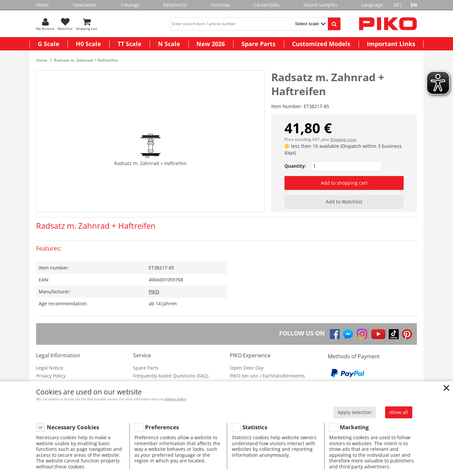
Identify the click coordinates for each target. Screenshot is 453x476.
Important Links (391, 44)
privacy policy (175, 399)
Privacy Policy (51, 376)
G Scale (49, 44)
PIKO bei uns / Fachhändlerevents (267, 376)
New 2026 (211, 44)
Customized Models (321, 44)
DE (397, 5)
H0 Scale (88, 44)
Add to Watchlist (344, 202)
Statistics (255, 427)
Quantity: (295, 166)
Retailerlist (175, 5)
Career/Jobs (267, 5)
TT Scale (129, 44)
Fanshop (220, 5)
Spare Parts (258, 44)
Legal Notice (50, 368)
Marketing (354, 427)
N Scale (169, 44)
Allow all (399, 412)
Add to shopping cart (344, 183)
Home (43, 5)
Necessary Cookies (73, 427)
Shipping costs (343, 139)
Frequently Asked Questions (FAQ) (171, 376)
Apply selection (355, 412)
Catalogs (130, 5)
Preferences (162, 427)
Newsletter (85, 5)
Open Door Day (247, 368)
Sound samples (320, 5)
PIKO (154, 292)
